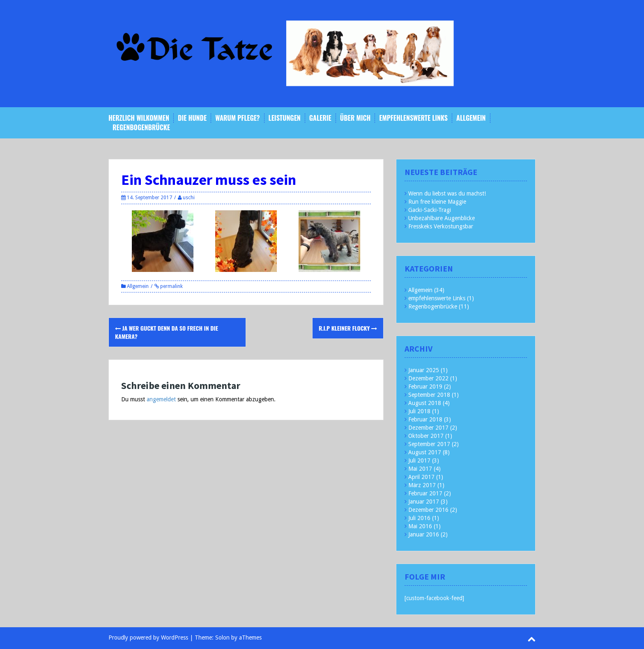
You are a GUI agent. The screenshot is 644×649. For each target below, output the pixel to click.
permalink (171, 286)
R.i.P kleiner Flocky (348, 328)
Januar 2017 (424, 502)
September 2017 (429, 444)
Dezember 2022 (428, 378)
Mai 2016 (420, 526)
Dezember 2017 (428, 428)
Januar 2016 (424, 534)
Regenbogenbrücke (141, 128)
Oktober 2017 (426, 436)
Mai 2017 (420, 469)
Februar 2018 (425, 419)
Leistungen (285, 118)
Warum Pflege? (237, 118)
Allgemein (471, 118)
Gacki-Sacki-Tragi (430, 210)
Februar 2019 (425, 387)
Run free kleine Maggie (437, 202)
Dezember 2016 (428, 510)
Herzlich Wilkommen (139, 118)
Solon (222, 637)
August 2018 (425, 403)
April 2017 (421, 477)
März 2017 (422, 485)
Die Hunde (192, 118)
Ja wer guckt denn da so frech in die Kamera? (167, 332)
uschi (189, 198)
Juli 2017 (419, 460)
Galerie (320, 118)
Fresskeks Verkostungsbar (441, 226)
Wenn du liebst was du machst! (447, 193)
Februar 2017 (425, 493)
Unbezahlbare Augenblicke (442, 218)
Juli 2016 (419, 518)
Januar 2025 (424, 370)
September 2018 (429, 395)
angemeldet (161, 399)
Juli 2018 (419, 411)
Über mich (355, 118)
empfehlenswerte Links (413, 118)
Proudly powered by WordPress (148, 637)
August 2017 (425, 452)
